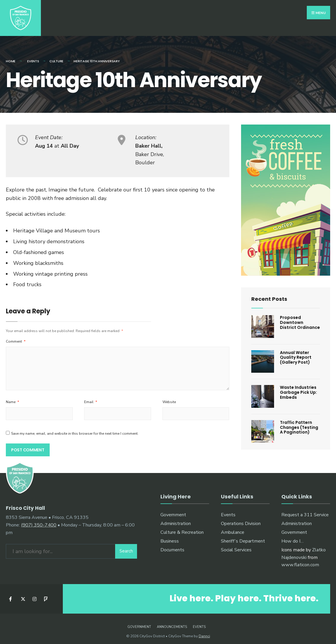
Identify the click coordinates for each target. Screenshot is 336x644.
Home (11, 57)
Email (91, 398)
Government (173, 511)
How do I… (292, 537)
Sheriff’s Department (243, 537)
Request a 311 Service (305, 511)
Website (169, 398)
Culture (56, 57)
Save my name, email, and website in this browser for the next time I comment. (75, 429)
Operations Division (241, 520)
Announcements (172, 623)
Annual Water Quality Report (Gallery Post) (296, 353)
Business (170, 537)
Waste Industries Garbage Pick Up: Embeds (298, 389)
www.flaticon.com (300, 561)
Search (126, 547)
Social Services (236, 546)
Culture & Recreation (182, 529)
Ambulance (233, 529)
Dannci (204, 632)
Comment (16, 338)
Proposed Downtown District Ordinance (300, 319)
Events (228, 511)
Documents (172, 546)
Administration (176, 520)
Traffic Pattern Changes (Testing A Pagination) (299, 424)
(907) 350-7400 (39, 521)
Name (13, 398)
